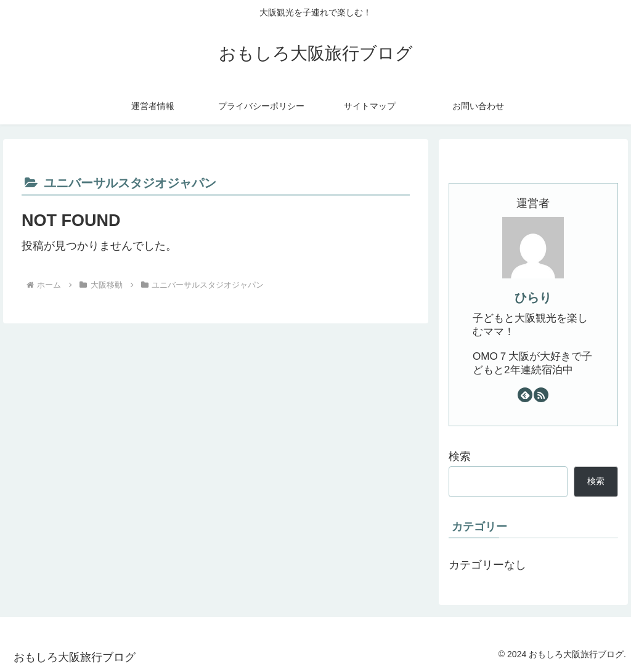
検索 (460, 456)
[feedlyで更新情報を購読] (525, 395)
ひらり (533, 298)
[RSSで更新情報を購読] (541, 395)
